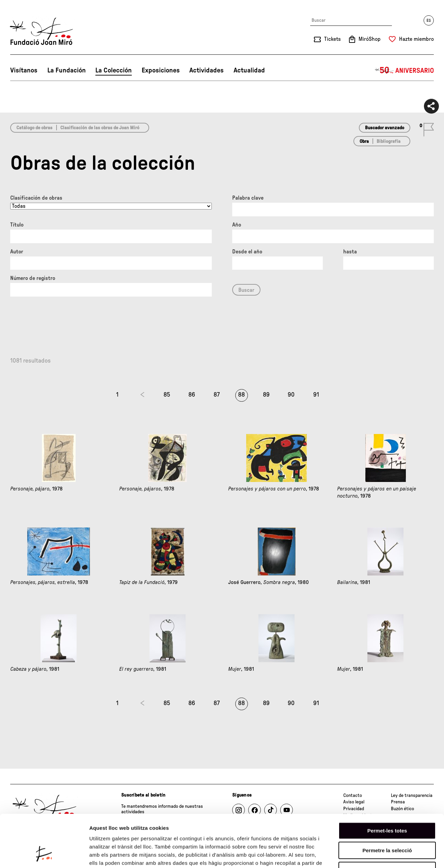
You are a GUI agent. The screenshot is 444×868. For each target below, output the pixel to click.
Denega (387, 825)
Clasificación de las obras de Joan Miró (100, 128)
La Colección (114, 70)
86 (192, 395)
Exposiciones (161, 70)
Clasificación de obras (36, 198)
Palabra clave (248, 198)
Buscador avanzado (385, 128)
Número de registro (33, 278)
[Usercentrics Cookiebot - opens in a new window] (44, 855)
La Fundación (67, 70)
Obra (364, 141)
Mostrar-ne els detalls (392, 855)
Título (17, 225)
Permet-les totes (387, 785)
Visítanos (24, 70)
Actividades (207, 70)
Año (237, 225)
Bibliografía (388, 141)
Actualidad (249, 70)
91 (316, 395)
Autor (17, 252)
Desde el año (247, 252)
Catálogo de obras (34, 128)
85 (167, 395)
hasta (350, 252)
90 (291, 395)
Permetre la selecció (387, 805)
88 (241, 395)
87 (217, 395)
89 (266, 395)
